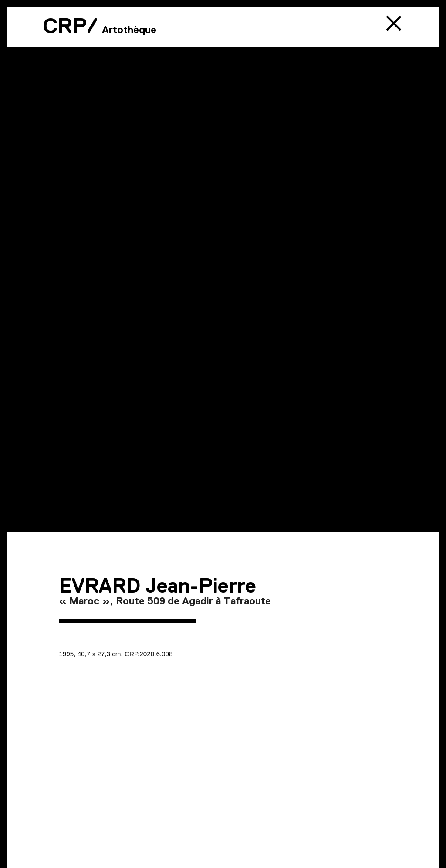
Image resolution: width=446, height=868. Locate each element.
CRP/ (70, 26)
